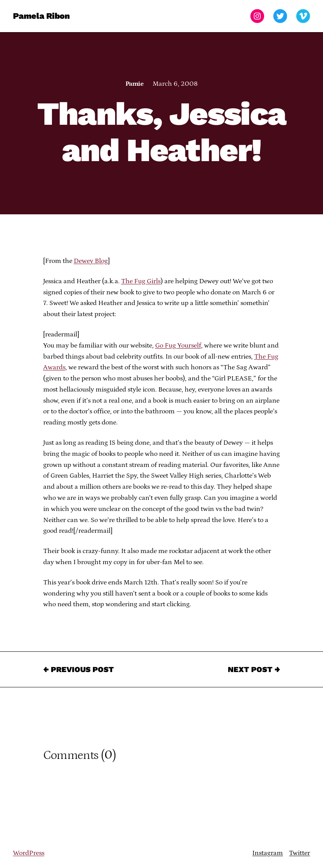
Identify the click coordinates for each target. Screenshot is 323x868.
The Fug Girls (141, 281)
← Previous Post (79, 669)
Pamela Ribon (41, 16)
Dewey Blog (91, 261)
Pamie (134, 84)
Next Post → (254, 669)
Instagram (268, 853)
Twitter (299, 853)
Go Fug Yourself (178, 346)
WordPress (29, 853)
